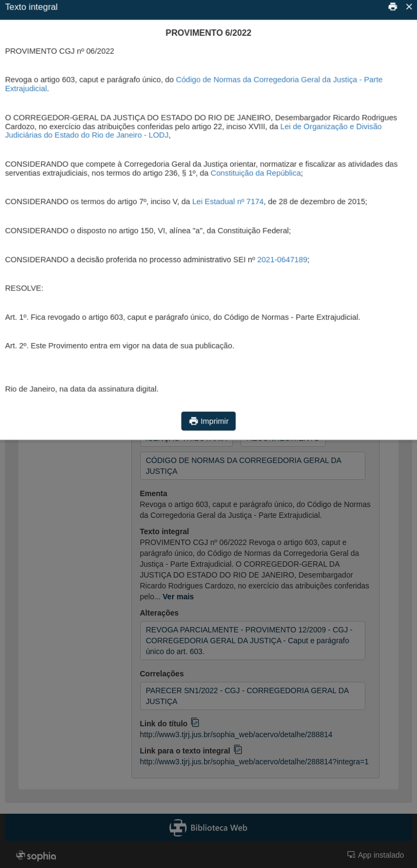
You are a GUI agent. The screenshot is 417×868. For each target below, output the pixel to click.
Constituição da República (257, 172)
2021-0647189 (284, 260)
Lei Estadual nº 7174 (228, 201)
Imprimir (208, 427)
